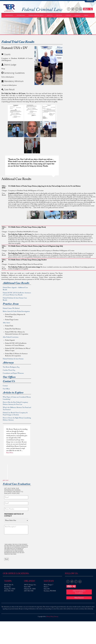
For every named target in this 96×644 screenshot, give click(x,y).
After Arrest (6, 323)
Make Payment (79, 598)
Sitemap (56, 617)
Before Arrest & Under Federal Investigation (16, 311)
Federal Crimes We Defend (11, 308)
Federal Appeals (10, 340)
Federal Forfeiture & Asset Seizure (13, 359)
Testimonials (21, 15)
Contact (68, 15)
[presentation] (18, 539)
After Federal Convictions (11, 337)
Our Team (59, 15)
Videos (86, 15)
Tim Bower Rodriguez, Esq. (11, 367)
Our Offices (6, 389)
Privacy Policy (50, 617)
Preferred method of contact (14, 515)
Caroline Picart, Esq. (9, 370)
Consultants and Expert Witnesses (13, 373)
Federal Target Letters (12, 320)
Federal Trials (9, 326)
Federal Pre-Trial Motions (13, 329)
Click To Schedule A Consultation (79, 592)
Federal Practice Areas (36, 15)
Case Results (9, 15)
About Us (50, 15)
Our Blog (78, 15)
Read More (10, 453)
